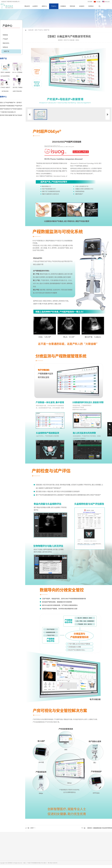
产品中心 (54, 6)
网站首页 (27, 6)
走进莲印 (35, 6)
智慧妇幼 (5, 47)
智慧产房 (6, 51)
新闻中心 (44, 6)
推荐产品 (3, 59)
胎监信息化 (6, 43)
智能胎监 (5, 35)
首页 (36, 30)
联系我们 (91, 6)
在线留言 (82, 6)
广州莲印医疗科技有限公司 (8, 112)
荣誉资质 (72, 6)
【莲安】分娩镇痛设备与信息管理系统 (99, 828)
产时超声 (5, 39)
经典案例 (63, 6)
